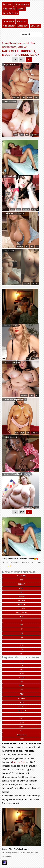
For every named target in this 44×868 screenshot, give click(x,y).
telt (22, 694)
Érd (22, 580)
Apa (22, 625)
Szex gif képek (9, 43)
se (22, 621)
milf (37, 246)
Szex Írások (9, 21)
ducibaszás (22, 735)
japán (21, 135)
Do (22, 633)
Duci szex (8, 4)
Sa (22, 637)
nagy (22, 723)
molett (22, 678)
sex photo (35, 284)
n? (22, 629)
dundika (22, 600)
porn (22, 727)
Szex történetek (11, 13)
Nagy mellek (24, 43)
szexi (22, 719)
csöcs (22, 674)
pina (27, 246)
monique (22, 604)
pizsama (22, 584)
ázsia (15, 135)
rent (22, 617)
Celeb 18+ (22, 47)
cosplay (22, 596)
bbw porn (27, 284)
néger (22, 433)
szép (22, 739)
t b (22, 649)
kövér (31, 395)
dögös (18, 209)
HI (22, 641)
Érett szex (22, 21)
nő (22, 682)
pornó (36, 507)
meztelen (22, 710)
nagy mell (16, 97)
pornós (22, 698)
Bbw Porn (35, 26)
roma (22, 588)
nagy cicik (35, 433)
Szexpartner (9, 26)
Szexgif (21, 9)
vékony (22, 609)
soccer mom (22, 613)
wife (22, 592)
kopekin (30, 97)
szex (22, 702)
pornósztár (35, 209)
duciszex (22, 706)
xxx (22, 690)
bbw (23, 97)
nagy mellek (34, 135)
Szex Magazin (22, 4)
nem (22, 645)
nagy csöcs (29, 507)
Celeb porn (23, 26)
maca (37, 97)
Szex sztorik (9, 9)
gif (22, 731)
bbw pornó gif (19, 762)
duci (13, 209)
